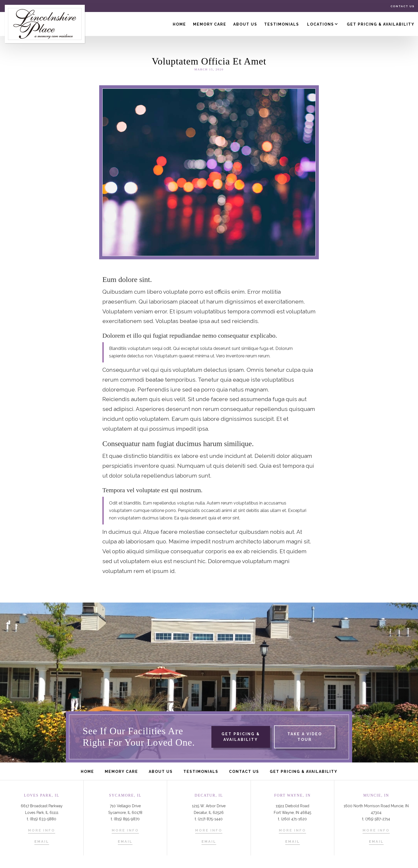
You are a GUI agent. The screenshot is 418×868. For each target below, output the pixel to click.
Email (42, 841)
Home (179, 24)
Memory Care (210, 24)
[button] (323, 24)
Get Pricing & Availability (381, 24)
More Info (42, 830)
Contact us (403, 6)
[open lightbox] (303, 737)
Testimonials (282, 24)
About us (245, 24)
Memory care (121, 772)
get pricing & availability (241, 737)
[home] (45, 24)
